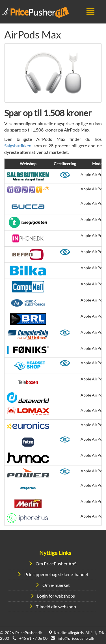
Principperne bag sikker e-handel (56, 574)
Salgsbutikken (18, 146)
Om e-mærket (56, 585)
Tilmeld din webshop (56, 607)
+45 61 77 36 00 (33, 638)
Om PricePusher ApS (56, 564)
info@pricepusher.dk (76, 638)
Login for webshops (56, 596)
